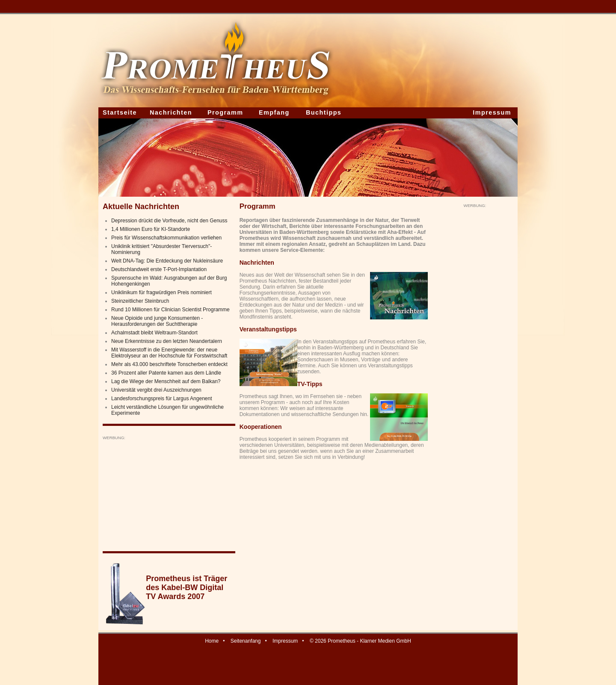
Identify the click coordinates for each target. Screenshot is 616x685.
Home (212, 641)
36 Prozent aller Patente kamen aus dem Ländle (166, 373)
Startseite (120, 112)
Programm (225, 112)
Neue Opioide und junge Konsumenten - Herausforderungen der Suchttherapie (157, 321)
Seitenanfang (246, 641)
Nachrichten (171, 112)
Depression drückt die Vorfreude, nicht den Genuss (169, 221)
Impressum (492, 112)
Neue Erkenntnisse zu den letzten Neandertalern (167, 341)
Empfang (274, 112)
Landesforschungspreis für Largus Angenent (162, 399)
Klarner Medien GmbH (385, 641)
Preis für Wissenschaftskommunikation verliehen (166, 238)
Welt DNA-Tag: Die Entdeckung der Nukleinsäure (167, 261)
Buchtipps (324, 112)
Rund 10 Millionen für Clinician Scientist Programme (170, 310)
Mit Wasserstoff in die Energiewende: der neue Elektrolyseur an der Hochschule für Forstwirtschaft (169, 353)
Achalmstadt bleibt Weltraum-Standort (154, 333)
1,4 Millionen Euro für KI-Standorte (151, 229)
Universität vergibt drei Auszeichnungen (156, 390)
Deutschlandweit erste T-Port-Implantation (159, 269)
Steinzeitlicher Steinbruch (140, 301)
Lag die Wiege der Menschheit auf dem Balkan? (166, 381)
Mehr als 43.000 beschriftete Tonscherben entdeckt (169, 364)
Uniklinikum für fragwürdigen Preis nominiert (161, 292)
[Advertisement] (167, 494)
